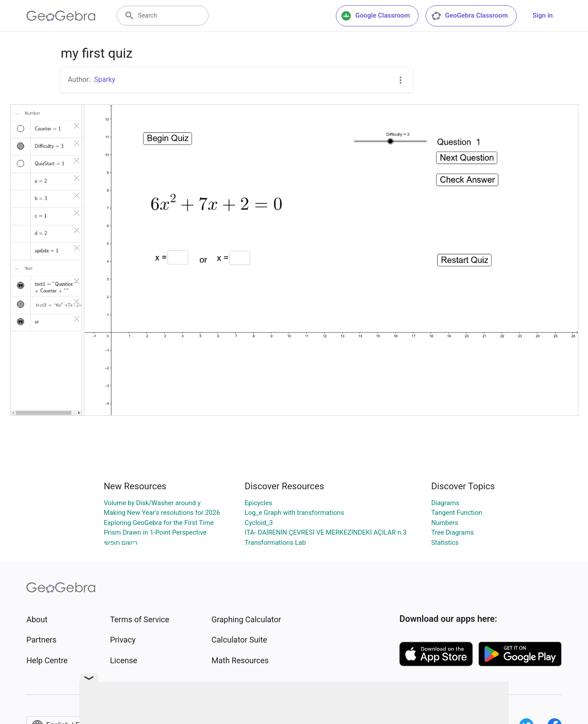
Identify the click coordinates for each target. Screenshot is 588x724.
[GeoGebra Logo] (61, 16)
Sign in (543, 15)
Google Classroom (375, 16)
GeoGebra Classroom (469, 16)
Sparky (105, 79)
